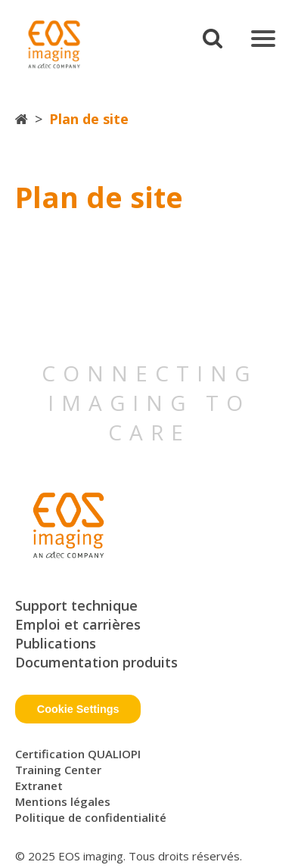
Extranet (39, 786)
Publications (56, 643)
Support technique (76, 605)
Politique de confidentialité (91, 817)
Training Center (58, 770)
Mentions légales (63, 801)
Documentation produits (96, 662)
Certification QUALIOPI (78, 754)
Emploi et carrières (78, 624)
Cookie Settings (78, 709)
